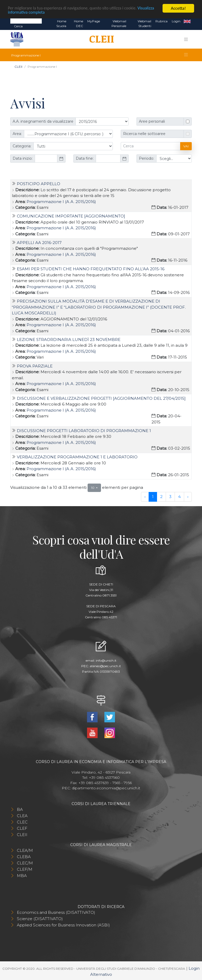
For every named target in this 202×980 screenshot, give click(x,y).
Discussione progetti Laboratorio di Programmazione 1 (84, 431)
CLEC (22, 822)
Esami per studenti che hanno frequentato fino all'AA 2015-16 (91, 269)
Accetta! (178, 8)
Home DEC (79, 24)
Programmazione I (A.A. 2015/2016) (61, 201)
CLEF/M (25, 869)
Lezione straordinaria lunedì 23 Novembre (69, 339)
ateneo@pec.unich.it (105, 666)
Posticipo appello (39, 184)
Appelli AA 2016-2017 (39, 243)
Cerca (18, 26)
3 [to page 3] (170, 497)
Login (176, 21)
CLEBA (24, 857)
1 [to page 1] (153, 497)
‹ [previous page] (145, 497)
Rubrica (161, 21)
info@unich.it (106, 660)
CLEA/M (25, 850)
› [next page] (188, 497)
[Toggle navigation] (186, 39)
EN (187, 21)
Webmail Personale (119, 24)
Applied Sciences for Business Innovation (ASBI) (63, 925)
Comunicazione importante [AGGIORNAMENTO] (71, 216)
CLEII (18, 67)
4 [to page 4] (179, 497)
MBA (22, 876)
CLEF (22, 828)
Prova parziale (35, 366)
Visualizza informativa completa (37, 13)
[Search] (26, 21)
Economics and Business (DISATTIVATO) (56, 912)
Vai (186, 146)
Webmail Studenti (144, 24)
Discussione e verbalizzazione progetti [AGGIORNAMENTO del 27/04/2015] (101, 398)
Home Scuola (61, 24)
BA (20, 809)
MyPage (94, 21)
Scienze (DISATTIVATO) (40, 919)
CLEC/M (25, 863)
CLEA (22, 816)
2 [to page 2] (161, 497)
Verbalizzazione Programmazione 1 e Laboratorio (77, 457)
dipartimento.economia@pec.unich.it (106, 788)
